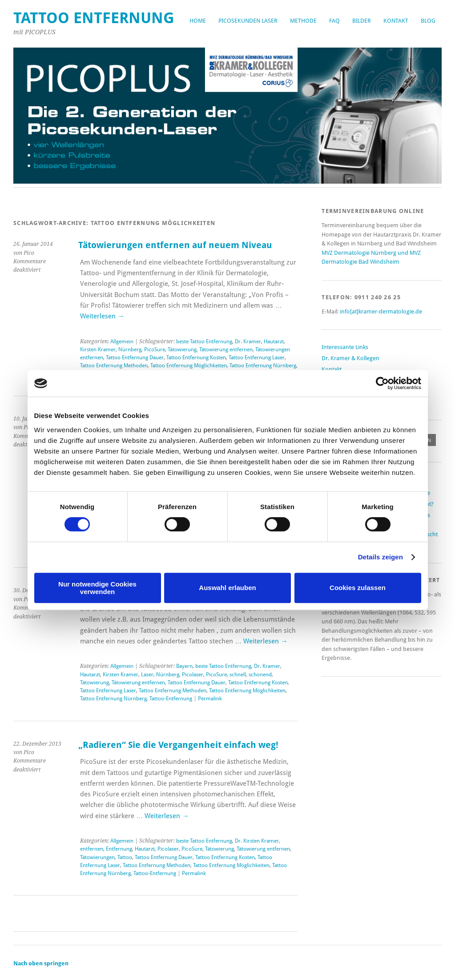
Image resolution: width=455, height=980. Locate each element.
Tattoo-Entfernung (171, 699)
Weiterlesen (102, 316)
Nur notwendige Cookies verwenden (97, 588)
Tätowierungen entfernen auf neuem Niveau (175, 245)
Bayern (184, 666)
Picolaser (193, 675)
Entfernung (119, 849)
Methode (303, 21)
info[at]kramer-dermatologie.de (381, 311)
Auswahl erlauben (227, 588)
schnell (238, 675)
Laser (147, 675)
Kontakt (396, 21)
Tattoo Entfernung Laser (257, 357)
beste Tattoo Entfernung (204, 341)
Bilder (362, 21)
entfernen (92, 849)
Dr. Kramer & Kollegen (350, 358)
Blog (428, 21)
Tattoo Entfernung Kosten (196, 357)
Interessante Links (345, 347)
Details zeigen (381, 557)
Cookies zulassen (358, 588)
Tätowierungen (97, 857)
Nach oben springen (41, 963)
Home (198, 21)
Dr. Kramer (248, 341)
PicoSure (155, 349)
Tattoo (125, 857)
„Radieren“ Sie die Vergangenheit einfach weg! (178, 745)
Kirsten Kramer (98, 349)
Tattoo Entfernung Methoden (114, 365)
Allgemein (122, 341)
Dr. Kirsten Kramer (257, 841)
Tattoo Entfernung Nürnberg (263, 365)
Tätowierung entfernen (226, 349)
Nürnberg (130, 349)
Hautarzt (274, 341)
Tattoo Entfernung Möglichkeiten (189, 365)
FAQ (334, 21)
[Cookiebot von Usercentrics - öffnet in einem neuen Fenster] (382, 383)
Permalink (210, 699)
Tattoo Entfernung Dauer (135, 357)
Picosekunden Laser (248, 21)
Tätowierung (182, 349)
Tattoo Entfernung (94, 18)
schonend (260, 675)
